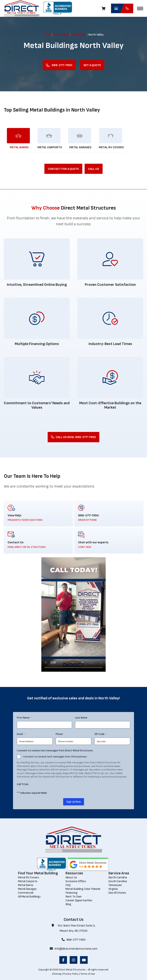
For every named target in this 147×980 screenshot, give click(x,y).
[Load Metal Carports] (50, 139)
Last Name (81, 718)
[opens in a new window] (58, 8)
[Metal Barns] (26, 885)
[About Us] (71, 878)
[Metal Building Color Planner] (83, 889)
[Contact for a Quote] (63, 169)
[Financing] (71, 893)
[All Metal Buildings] (29, 897)
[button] (140, 8)
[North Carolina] (118, 878)
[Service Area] (119, 873)
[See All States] (117, 893)
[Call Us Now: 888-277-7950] (73, 437)
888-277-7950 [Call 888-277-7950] (74, 940)
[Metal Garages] (27, 889)
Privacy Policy (71, 974)
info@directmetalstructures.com (74, 949)
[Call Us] (94, 169)
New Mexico (79, 35)
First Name (24, 718)
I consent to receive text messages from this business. (55, 757)
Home (47, 35)
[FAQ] (68, 885)
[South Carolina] (118, 881)
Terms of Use (88, 974)
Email (21, 734)
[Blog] (68, 904)
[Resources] (83, 873)
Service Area (61, 35)
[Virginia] (113, 889)
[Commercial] (26, 893)
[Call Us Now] (59, 65)
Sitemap (57, 974)
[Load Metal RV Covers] (111, 139)
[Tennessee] (115, 885)
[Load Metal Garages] (80, 139)
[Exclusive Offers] (76, 881)
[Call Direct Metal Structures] (127, 8)
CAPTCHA (23, 784)
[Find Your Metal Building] (38, 873)
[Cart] (104, 8)
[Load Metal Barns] (19, 139)
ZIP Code (100, 734)
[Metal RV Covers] (29, 878)
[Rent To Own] (73, 897)
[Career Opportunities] (79, 900)
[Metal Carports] (28, 881)
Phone (59, 734)
